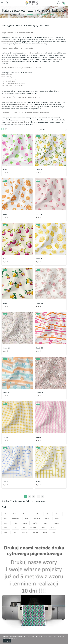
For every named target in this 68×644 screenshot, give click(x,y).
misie (15, 528)
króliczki (33, 528)
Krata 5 (5, 482)
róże (52, 528)
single (47, 518)
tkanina (39, 514)
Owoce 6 (5, 214)
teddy (43, 528)
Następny (43, 496)
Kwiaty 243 (6, 348)
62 (39, 496)
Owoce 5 (39, 214)
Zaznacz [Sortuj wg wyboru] (53, 129)
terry (49, 514)
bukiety (6, 532)
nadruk (25, 523)
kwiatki (6, 528)
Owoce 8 (5, 170)
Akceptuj (7, 641)
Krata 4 (38, 482)
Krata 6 (38, 437)
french (58, 514)
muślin (57, 518)
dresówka (16, 518)
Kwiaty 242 (40, 348)
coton (6, 514)
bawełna (37, 518)
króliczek (25, 532)
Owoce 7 (39, 170)
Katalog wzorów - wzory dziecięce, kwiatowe (23, 501)
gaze (5, 523)
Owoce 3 (39, 259)
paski (45, 532)
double (15, 523)
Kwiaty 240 (40, 393)
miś (15, 532)
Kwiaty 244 (40, 303)
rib (24, 528)
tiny (54, 532)
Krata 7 (5, 437)
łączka (35, 532)
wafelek (36, 523)
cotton (15, 514)
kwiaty (46, 523)
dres (5, 518)
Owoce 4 (5, 259)
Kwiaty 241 (6, 393)
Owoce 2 (5, 303)
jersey (26, 518)
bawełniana (27, 514)
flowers (56, 523)
